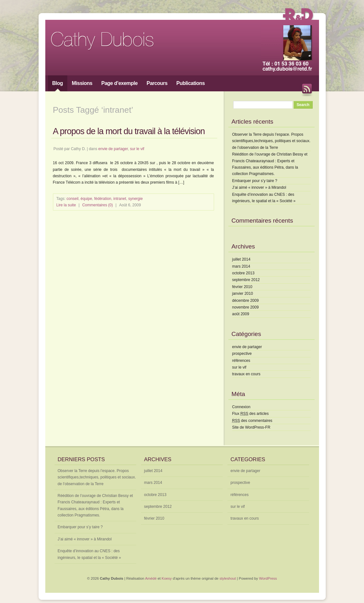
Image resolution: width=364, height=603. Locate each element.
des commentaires (252, 421)
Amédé (151, 578)
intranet (120, 199)
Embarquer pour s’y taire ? (255, 181)
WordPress (268, 578)
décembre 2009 (245, 301)
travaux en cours (246, 374)
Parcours (157, 83)
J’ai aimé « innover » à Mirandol (259, 187)
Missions (82, 83)
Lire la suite (66, 205)
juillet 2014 (241, 259)
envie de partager (113, 149)
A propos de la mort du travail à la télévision (129, 131)
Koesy (167, 578)
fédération (103, 199)
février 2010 (242, 287)
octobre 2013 (243, 273)
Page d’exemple (120, 83)
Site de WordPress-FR (251, 427)
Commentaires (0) (98, 205)
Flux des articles (251, 414)
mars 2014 (241, 266)
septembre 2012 (246, 280)
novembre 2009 (245, 307)
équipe (86, 199)
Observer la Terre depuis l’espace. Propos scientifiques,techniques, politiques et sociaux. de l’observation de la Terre (271, 141)
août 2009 (241, 314)
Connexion (241, 407)
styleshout (228, 578)
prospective (242, 354)
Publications (191, 83)
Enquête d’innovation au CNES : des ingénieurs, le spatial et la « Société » (89, 554)
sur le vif (137, 149)
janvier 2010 (243, 294)
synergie (135, 199)
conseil (73, 199)
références (241, 361)
